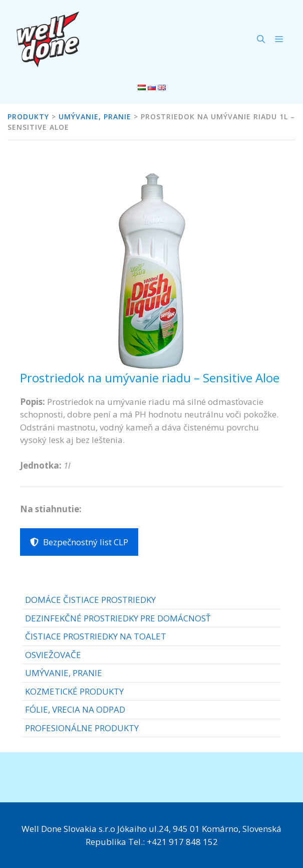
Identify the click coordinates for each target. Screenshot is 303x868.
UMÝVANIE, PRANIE (64, 673)
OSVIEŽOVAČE (53, 655)
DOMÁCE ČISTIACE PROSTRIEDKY (90, 600)
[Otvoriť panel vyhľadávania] (261, 39)
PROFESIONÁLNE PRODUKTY (82, 728)
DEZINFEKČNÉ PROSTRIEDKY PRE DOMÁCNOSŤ (118, 618)
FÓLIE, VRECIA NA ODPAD (75, 709)
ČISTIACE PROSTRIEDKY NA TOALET (96, 636)
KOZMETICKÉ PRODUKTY (74, 691)
